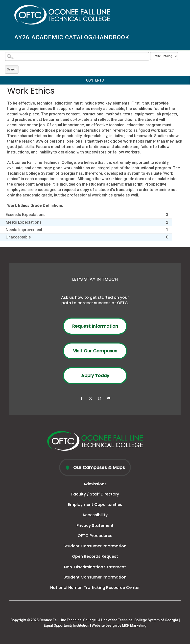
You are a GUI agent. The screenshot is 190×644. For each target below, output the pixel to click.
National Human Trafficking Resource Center (95, 588)
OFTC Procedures (95, 536)
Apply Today (95, 376)
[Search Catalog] (77, 56)
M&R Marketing (134, 625)
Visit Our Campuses (95, 351)
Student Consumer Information (95, 546)
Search (12, 69)
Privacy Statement (95, 526)
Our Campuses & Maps (98, 467)
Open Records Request (95, 556)
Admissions (95, 484)
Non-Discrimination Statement (95, 567)
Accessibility (95, 515)
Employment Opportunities (95, 504)
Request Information (95, 326)
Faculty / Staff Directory (95, 494)
